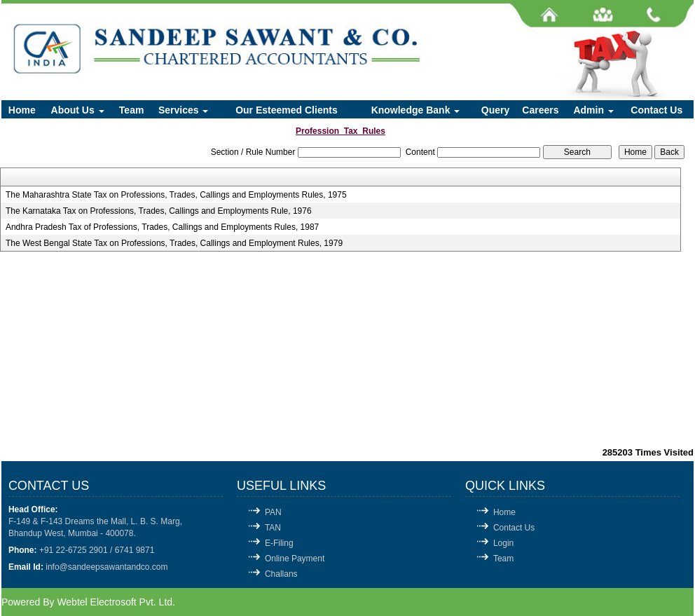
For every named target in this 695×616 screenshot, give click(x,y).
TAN (273, 528)
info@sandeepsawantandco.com (106, 567)
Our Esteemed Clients (287, 110)
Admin (593, 110)
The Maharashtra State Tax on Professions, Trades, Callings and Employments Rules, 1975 (176, 195)
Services (184, 110)
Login (503, 543)
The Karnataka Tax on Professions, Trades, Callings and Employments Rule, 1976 (159, 211)
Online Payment (295, 559)
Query (495, 110)
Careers (540, 110)
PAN (273, 512)
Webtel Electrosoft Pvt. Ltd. (116, 602)
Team (132, 110)
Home (22, 110)
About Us (78, 110)
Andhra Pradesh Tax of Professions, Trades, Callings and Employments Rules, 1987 (162, 227)
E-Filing (279, 543)
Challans (281, 574)
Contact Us (656, 110)
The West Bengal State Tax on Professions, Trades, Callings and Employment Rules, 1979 (174, 243)
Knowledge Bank (416, 110)
